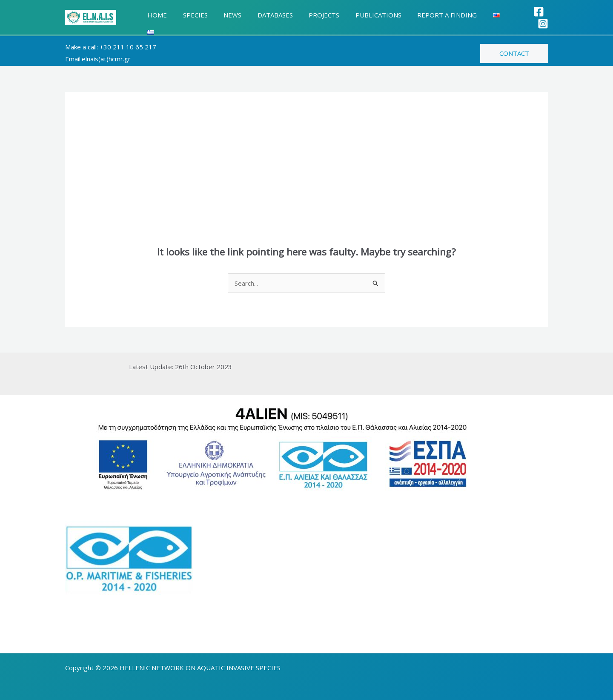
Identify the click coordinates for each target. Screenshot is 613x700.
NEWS (225, 15)
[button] (514, 49)
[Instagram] (543, 16)
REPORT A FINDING (427, 15)
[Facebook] (524, 16)
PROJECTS (310, 15)
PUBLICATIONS (361, 15)
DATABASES (264, 15)
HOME (156, 15)
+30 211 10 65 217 (128, 42)
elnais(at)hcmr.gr (106, 54)
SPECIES (191, 15)
